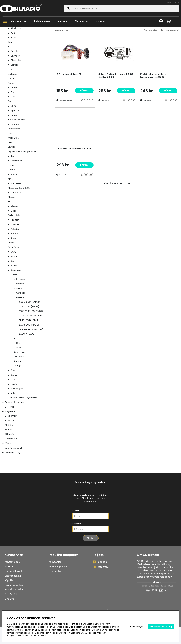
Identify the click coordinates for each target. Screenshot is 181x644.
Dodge (14, 122)
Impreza (20, 318)
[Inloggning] (161, 21)
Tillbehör (9, 468)
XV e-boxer (20, 386)
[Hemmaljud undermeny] (5, 473)
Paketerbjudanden (14, 437)
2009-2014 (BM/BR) (30, 336)
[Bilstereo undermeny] (5, 441)
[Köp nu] (84, 125)
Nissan (14, 240)
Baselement (11, 450)
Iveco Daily (14, 172)
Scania (14, 409)
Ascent (17, 395)
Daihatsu (13, 108)
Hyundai (15, 145)
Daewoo (12, 117)
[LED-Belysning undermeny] (5, 487)
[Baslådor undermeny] (5, 455)
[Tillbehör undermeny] (5, 468)
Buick (11, 76)
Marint (8, 477)
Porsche (15, 259)
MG (10, 236)
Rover (11, 277)
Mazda (14, 208)
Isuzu (11, 168)
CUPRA (12, 104)
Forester (21, 313)
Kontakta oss (172, 3)
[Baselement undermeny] (5, 450)
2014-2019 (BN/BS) (29, 341)
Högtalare (10, 446)
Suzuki (14, 405)
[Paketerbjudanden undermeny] (5, 437)
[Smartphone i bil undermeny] (5, 482)
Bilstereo (10, 441)
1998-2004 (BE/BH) (71, 38)
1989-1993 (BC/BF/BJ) (31, 345)
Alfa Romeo (16, 63)
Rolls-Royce (14, 281)
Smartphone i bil (13, 482)
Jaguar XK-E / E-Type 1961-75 (23, 186)
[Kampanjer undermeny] (5, 53)
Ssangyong (16, 304)
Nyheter (100, 21)
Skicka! (91, 555)
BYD (10, 81)
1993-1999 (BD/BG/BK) (31, 364)
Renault (14, 272)
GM (10, 136)
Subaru (39, 38)
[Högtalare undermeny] (5, 446)
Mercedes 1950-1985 (19, 222)
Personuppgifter (14, 602)
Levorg (17, 400)
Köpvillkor (10, 597)
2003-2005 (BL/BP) (30, 359)
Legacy (51, 38)
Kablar (8, 464)
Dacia (11, 113)
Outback (21, 327)
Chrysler (15, 90)
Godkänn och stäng (161, 627)
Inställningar (137, 627)
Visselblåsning (13, 593)
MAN (10, 213)
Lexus (11, 199)
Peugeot (15, 254)
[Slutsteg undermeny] (5, 459)
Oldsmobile (14, 250)
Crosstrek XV (20, 391)
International (14, 163)
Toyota (14, 418)
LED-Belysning (13, 487)
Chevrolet (16, 95)
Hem (5, 38)
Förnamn (77, 541)
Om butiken (55, 588)
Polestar (15, 263)
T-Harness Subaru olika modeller (74, 183)
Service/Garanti (14, 588)
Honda (14, 149)
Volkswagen (17, 423)
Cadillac (15, 85)
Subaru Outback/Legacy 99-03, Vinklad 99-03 (116, 110)
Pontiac (14, 268)
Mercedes (16, 218)
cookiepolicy (40, 636)
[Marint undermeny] (5, 477)
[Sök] (121, 8)
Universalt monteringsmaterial (24, 432)
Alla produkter (15, 21)
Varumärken (82, 21)
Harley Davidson (16, 154)
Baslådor (10, 455)
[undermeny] (10, 63)
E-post (76, 528)
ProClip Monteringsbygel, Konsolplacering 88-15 (154, 110)
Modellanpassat (41, 21)
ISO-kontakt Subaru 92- (70, 108)
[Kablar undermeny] (5, 464)
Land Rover (16, 195)
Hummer (15, 158)
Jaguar (11, 181)
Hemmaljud (11, 473)
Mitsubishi (16, 227)
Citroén (14, 99)
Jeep (10, 177)
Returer (9, 584)
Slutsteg (9, 459)
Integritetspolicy (14, 607)
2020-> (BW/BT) (28, 368)
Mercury (12, 231)
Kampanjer (63, 21)
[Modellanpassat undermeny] (5, 58)
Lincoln (12, 204)
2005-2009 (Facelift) (31, 350)
